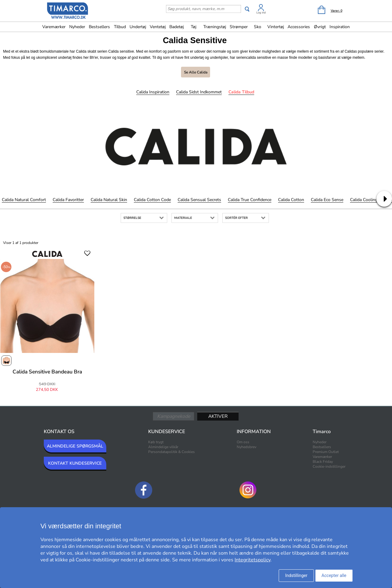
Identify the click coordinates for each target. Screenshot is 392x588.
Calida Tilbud (241, 92)
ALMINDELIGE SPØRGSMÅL (75, 446)
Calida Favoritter (68, 200)
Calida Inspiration (153, 92)
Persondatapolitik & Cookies (171, 452)
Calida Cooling (364, 200)
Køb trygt (156, 442)
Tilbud (120, 27)
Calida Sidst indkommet (199, 92)
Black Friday (323, 462)
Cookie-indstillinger (329, 466)
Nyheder (77, 27)
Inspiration (340, 27)
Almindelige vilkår (163, 447)
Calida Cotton (291, 200)
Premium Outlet (326, 452)
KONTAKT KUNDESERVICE (75, 463)
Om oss (243, 442)
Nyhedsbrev (247, 447)
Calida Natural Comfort (24, 200)
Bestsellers (99, 27)
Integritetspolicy (253, 560)
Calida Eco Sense (327, 200)
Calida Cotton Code (152, 200)
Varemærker (54, 27)
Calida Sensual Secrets (199, 200)
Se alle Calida (196, 72)
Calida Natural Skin (109, 200)
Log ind (261, 13)
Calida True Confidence (250, 200)
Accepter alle (334, 575)
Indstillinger (296, 575)
